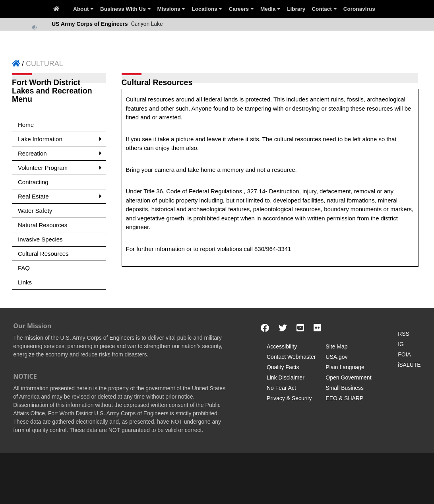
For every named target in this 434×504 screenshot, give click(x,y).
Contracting (33, 182)
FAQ (24, 268)
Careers (241, 9)
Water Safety (35, 211)
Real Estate (60, 196)
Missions (171, 9)
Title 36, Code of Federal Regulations (194, 191)
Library (296, 9)
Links (25, 282)
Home (26, 125)
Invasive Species (40, 239)
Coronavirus (359, 9)
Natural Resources (43, 225)
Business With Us (125, 9)
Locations (207, 9)
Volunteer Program (60, 168)
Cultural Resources (43, 254)
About (83, 9)
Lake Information (60, 139)
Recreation (60, 153)
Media (270, 9)
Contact (324, 9)
